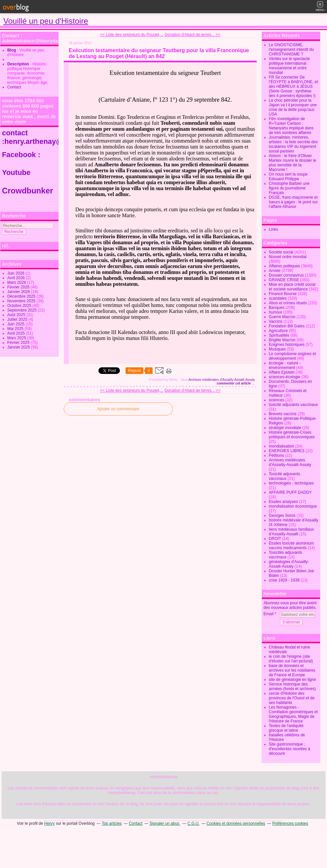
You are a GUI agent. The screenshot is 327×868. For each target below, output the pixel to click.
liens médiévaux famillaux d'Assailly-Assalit (291, 532)
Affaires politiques (285, 266)
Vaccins (276, 321)
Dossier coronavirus (286, 275)
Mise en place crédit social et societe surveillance (292, 287)
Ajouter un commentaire (118, 409)
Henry (50, 823)
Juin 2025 (16, 324)
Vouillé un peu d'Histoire (46, 21)
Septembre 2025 (22, 310)
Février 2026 (19, 287)
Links (273, 229)
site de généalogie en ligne (292, 680)
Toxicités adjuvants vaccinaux (286, 555)
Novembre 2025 (22, 301)
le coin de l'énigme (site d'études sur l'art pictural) (291, 659)
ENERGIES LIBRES (287, 451)
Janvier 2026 (19, 292)
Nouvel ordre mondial (288, 257)
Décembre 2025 (22, 296)
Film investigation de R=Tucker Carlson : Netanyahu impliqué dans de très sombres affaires (291, 126)
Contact (14, 87)
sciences (277, 400)
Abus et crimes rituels (288, 303)
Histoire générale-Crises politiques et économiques (292, 435)
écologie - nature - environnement (285, 365)
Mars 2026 (17, 283)
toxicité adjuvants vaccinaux (293, 405)
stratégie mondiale (285, 428)
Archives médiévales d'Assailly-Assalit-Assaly (222, 380)
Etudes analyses (283, 502)
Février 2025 (19, 343)
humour (276, 312)
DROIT (275, 539)
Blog (12, 50)
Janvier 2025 (19, 347)
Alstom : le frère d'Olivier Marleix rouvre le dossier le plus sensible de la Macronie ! (292, 163)
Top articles (112, 823)
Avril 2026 (17, 278)
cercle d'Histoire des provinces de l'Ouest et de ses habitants (292, 698)
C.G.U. (193, 823)
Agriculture (278, 331)
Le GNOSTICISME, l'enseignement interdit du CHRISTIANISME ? (291, 50)
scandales (278, 298)
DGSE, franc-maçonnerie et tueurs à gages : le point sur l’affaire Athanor (293, 202)
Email (269, 614)
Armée (275, 271)
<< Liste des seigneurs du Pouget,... (132, 35)
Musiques (277, 349)
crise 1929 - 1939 (284, 580)
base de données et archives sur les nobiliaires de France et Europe (292, 670)
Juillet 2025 (18, 319)
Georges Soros (282, 516)
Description (19, 64)
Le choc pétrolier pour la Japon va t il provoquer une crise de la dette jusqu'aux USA (293, 107)
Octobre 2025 (20, 306)
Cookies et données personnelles (236, 823)
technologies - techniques (291, 483)
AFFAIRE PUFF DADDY (290, 492)
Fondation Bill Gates (287, 326)
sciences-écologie (285, 377)
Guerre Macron (282, 317)
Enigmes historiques (287, 345)
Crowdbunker (29, 191)
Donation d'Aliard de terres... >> (192, 35)
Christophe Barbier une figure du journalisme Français (289, 188)
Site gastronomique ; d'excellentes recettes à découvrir (290, 749)
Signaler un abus (165, 823)
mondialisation (282, 446)
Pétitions (276, 455)
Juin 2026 (16, 273)
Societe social (281, 252)
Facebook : (21, 155)
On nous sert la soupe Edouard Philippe (288, 177)
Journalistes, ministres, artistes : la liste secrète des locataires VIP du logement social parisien (293, 144)
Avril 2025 (17, 333)
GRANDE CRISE (284, 280)
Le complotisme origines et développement (292, 356)
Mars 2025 (17, 338)
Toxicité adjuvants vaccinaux (285, 476)
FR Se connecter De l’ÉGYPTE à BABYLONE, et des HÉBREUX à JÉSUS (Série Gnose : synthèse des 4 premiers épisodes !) (293, 86)
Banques (277, 308)
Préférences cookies (290, 823)
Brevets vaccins (283, 414)
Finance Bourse (283, 294)
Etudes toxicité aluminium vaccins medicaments (291, 546)
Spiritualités (279, 335)
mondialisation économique (293, 506)
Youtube (17, 172)
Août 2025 (17, 315)
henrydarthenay (163, 777)
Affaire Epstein (282, 372)
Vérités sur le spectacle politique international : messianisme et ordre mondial (289, 66)
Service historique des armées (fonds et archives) (292, 686)
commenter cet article (234, 383)
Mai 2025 (16, 329)
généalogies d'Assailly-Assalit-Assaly (289, 564)
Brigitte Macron (282, 340)
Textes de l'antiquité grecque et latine (286, 728)
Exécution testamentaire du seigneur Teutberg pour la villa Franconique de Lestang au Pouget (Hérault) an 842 (159, 53)
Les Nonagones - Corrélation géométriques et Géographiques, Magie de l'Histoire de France (293, 714)
